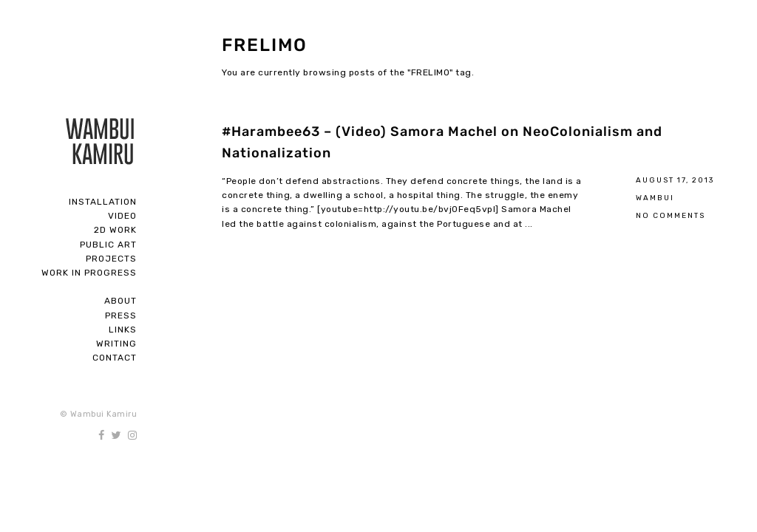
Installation (103, 202)
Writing (116, 344)
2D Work (115, 230)
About (120, 301)
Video (122, 216)
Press (121, 316)
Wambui (655, 198)
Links (123, 330)
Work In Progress (89, 273)
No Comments (671, 215)
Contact (115, 358)
